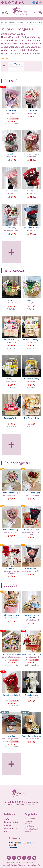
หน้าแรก (4, 22)
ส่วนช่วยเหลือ (29, 824)
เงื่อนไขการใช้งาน (17, 865)
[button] (7, 13)
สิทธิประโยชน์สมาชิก (32, 829)
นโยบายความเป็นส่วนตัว (32, 865)
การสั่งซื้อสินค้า (30, 826)
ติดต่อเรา (28, 831)
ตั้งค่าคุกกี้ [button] (6, 865)
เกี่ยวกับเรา (28, 821)
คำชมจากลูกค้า (30, 819)
